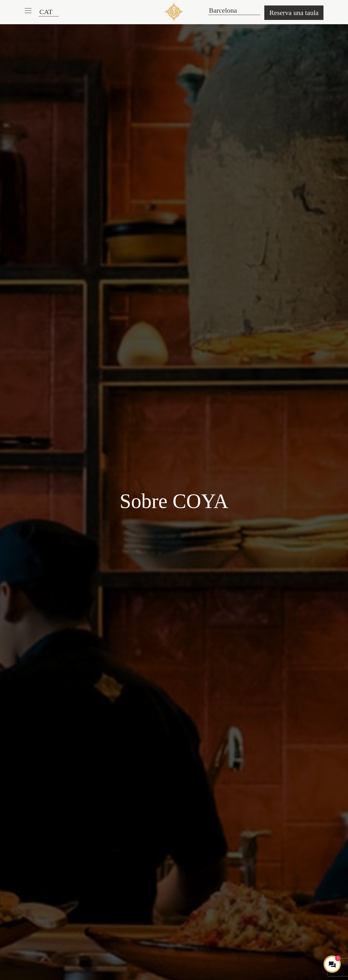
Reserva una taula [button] (294, 13)
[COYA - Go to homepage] (174, 12)
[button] (28, 11)
